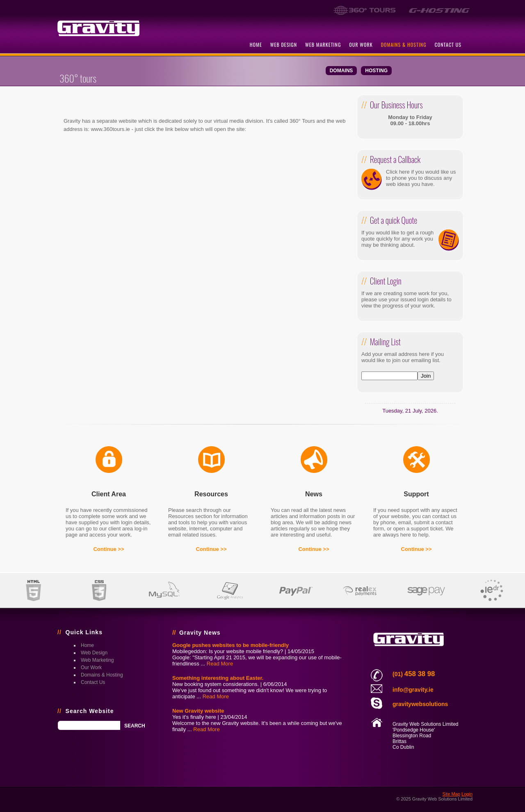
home (256, 45)
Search (135, 726)
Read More (220, 664)
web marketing (323, 45)
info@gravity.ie (413, 690)
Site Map (451, 794)
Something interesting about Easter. (218, 678)
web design (284, 45)
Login (467, 794)
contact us (448, 45)
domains (341, 71)
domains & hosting (404, 45)
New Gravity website (198, 711)
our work (361, 45)
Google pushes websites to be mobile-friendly (231, 645)
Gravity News (200, 633)
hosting (376, 71)
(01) (414, 674)
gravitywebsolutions (420, 704)
